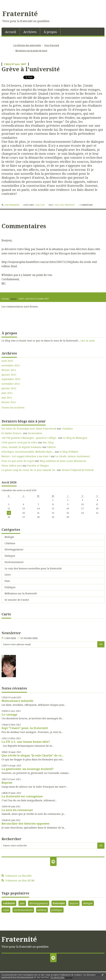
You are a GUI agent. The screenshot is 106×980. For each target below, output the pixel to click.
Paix (7, 581)
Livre (8, 575)
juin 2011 (7, 393)
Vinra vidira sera (12, 466)
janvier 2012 (9, 388)
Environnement (14, 562)
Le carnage (9, 715)
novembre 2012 (11, 384)
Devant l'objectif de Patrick (78, 470)
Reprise (7, 783)
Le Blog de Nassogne (75, 438)
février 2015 (9, 370)
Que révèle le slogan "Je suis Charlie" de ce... (32, 755)
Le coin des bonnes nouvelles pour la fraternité (33, 568)
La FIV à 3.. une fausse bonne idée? (26, 742)
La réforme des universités (27, 45)
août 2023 (7, 361)
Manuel (13, 299)
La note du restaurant (17, 810)
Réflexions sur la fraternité (21, 593)
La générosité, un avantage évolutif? (28, 769)
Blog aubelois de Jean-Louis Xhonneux (63, 461)
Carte (6, 614)
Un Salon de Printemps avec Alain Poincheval (29, 429)
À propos (50, 32)
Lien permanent (11, 205)
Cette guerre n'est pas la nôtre (19, 442)
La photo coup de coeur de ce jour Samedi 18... (29, 470)
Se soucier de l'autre (17, 600)
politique (57, 910)
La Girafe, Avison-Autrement (73, 456)
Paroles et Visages (38, 466)
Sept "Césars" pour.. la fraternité (25, 728)
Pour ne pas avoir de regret (18, 461)
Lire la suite (88, 341)
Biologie (9, 537)
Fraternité (20, 14)
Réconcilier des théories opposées (25, 824)
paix (22, 903)
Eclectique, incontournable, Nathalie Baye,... (28, 452)
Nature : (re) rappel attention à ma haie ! (26, 456)
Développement (14, 549)
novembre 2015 (11, 365)
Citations (10, 543)
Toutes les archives (13, 408)
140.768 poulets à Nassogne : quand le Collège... (30, 438)
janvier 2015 (9, 375)
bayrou (74, 903)
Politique (10, 587)
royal (6, 910)
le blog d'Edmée (69, 452)
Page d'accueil (52, 45)
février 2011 (9, 402)
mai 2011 (7, 398)
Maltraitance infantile (17, 701)
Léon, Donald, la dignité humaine (22, 447)
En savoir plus (57, 977)
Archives (30, 32)
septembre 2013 (11, 379)
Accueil (11, 32)
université (70, 205)
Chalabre (67, 429)
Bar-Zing (48, 442)
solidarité (9, 903)
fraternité (59, 903)
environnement (23, 910)
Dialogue (40, 205)
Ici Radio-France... (12, 433)
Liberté (51, 447)
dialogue (59, 205)
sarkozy (42, 910)
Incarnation (35, 433)
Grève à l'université (31, 69)
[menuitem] (11, 32)
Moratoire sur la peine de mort (31, 51)
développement (39, 903)
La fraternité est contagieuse (22, 796)
